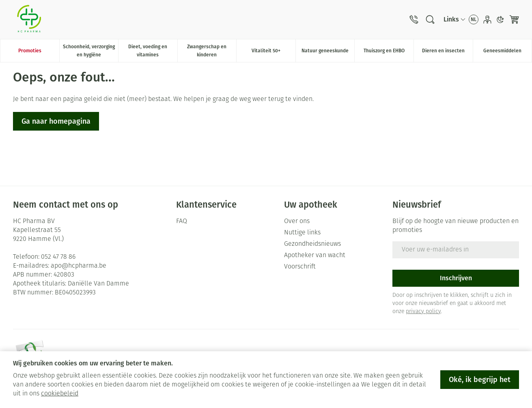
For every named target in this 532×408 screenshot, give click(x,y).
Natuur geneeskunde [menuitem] (328, 53)
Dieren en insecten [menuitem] (447, 53)
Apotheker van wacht (315, 256)
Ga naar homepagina (56, 121)
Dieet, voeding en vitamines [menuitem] (153, 51)
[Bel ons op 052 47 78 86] (414, 19)
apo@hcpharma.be (79, 266)
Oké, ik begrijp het (480, 380)
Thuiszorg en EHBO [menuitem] (389, 53)
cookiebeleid (60, 394)
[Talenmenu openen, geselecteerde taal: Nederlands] (474, 19)
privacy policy (423, 312)
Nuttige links (302, 233)
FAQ (182, 221)
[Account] (487, 19)
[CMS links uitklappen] (454, 19)
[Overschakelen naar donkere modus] (500, 19)
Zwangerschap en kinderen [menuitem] (212, 51)
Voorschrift (300, 267)
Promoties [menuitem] (30, 51)
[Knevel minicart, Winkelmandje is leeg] (514, 19)
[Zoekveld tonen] (430, 19)
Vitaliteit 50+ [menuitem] (274, 53)
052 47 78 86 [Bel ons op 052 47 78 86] (58, 257)
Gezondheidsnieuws (312, 244)
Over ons (297, 221)
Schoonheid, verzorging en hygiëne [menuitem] (90, 51)
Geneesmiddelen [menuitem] (507, 53)
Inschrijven (456, 278)
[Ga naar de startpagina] (29, 19)
